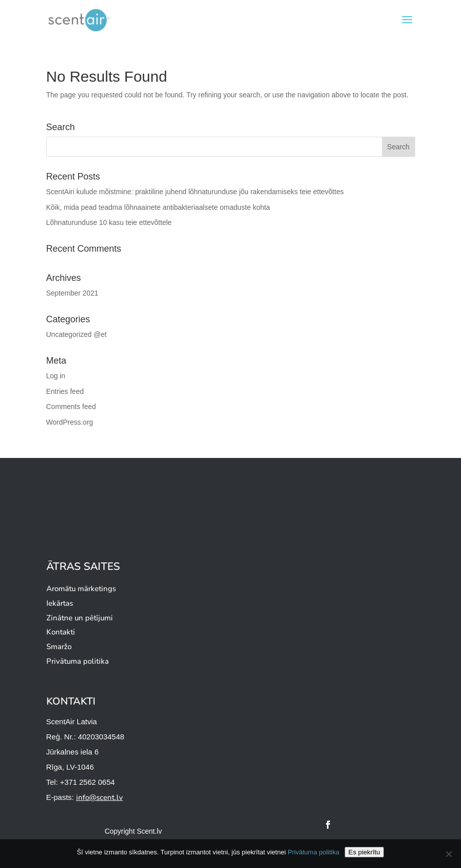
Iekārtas (60, 603)
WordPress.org (70, 422)
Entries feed (65, 391)
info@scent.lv (100, 797)
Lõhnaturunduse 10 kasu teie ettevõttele (109, 222)
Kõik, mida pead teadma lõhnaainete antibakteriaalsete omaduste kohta (158, 207)
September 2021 (73, 293)
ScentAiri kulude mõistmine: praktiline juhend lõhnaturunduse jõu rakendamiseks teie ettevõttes (195, 192)
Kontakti (61, 632)
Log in (56, 376)
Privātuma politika (78, 661)
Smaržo (59, 647)
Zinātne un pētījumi (80, 618)
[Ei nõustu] (448, 854)
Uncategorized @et (77, 334)
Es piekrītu (365, 852)
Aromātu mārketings (81, 589)
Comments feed (71, 407)
